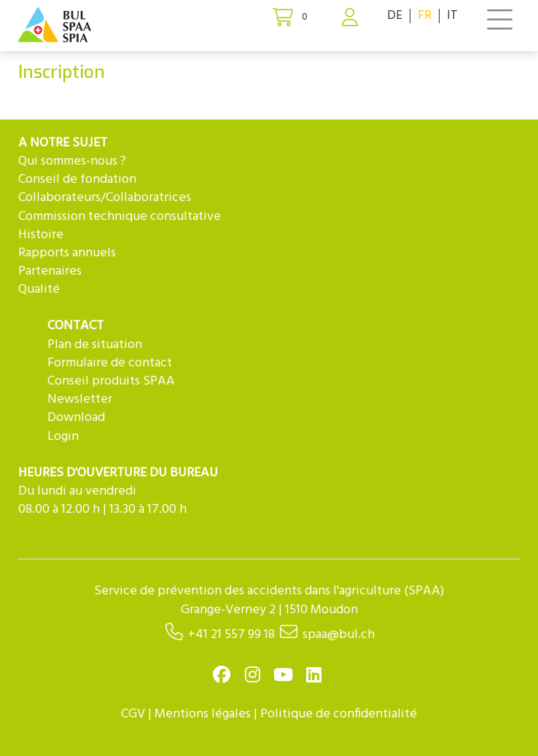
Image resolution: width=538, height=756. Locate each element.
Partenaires (50, 271)
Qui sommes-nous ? (72, 161)
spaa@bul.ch (339, 635)
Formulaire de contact (110, 363)
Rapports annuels (67, 253)
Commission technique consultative (120, 217)
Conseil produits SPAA (111, 381)
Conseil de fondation (77, 180)
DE (395, 16)
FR (425, 16)
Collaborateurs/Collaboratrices (105, 198)
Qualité (39, 290)
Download (76, 418)
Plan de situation (95, 345)
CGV (133, 714)
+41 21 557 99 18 (231, 635)
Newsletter (80, 399)
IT (452, 16)
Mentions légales (203, 714)
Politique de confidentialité (339, 714)
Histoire (41, 235)
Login (63, 437)
